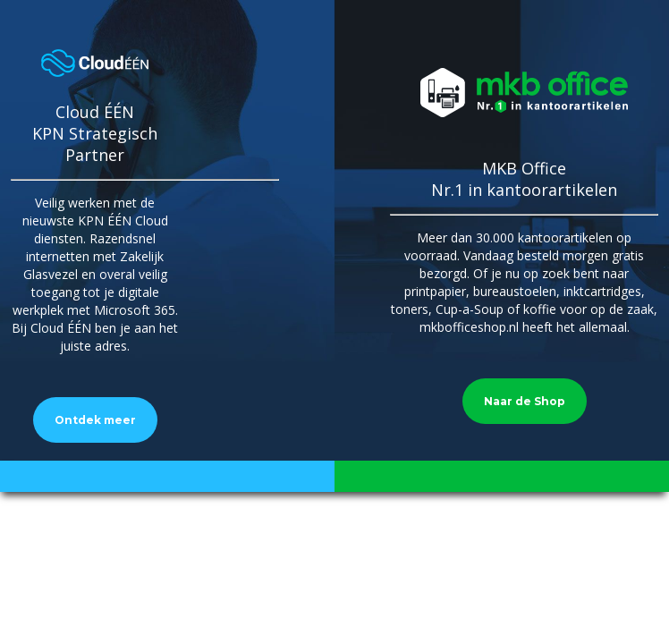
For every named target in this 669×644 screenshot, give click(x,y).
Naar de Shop (525, 401)
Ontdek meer (95, 420)
